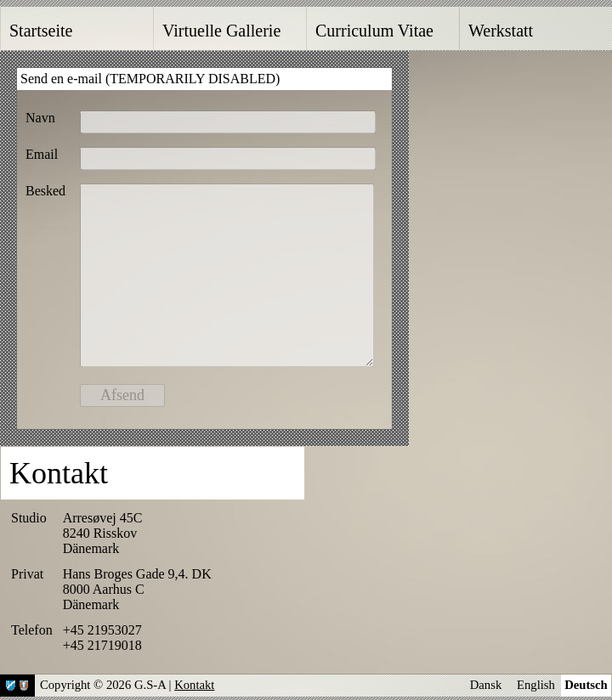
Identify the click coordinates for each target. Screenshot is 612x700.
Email (42, 154)
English (536, 685)
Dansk (486, 685)
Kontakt (194, 685)
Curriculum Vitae (374, 31)
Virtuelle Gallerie (221, 31)
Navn (40, 118)
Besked (45, 191)
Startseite (41, 31)
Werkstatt (501, 31)
